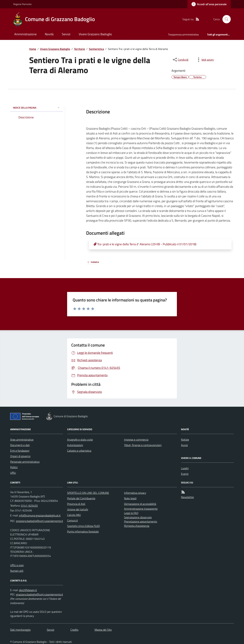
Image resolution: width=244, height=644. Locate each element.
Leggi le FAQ (131, 513)
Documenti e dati (20, 445)
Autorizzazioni (75, 445)
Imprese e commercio (136, 440)
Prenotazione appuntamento (141, 521)
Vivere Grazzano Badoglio (95, 34)
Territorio (79, 49)
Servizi (66, 34)
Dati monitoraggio (20, 630)
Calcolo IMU (74, 515)
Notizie (185, 440)
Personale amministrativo (25, 462)
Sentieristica (96, 49)
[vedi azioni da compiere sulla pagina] (205, 60)
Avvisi (184, 445)
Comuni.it (72, 520)
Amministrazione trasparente (141, 509)
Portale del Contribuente (81, 498)
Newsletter (187, 497)
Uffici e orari (17, 565)
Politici (14, 467)
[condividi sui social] (180, 60)
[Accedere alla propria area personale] (209, 4)
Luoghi (185, 468)
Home (33, 49)
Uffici (13, 473)
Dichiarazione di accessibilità (140, 504)
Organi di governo (20, 456)
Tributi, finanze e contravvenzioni (143, 445)
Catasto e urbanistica (79, 451)
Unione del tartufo (78, 509)
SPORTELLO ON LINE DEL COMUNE (88, 493)
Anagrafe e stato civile (80, 440)
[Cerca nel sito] (225, 19)
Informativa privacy (135, 493)
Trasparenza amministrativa (183, 34)
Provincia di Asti (76, 504)
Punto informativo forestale (83, 531)
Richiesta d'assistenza (137, 526)
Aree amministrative (22, 440)
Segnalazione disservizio (138, 517)
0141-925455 (29, 506)
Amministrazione (25, 34)
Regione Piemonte (22, 4)
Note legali (130, 498)
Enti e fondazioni (20, 451)
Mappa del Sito (103, 630)
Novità (49, 34)
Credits (74, 630)
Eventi (185, 474)
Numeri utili (17, 571)
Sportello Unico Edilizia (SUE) (84, 526)
